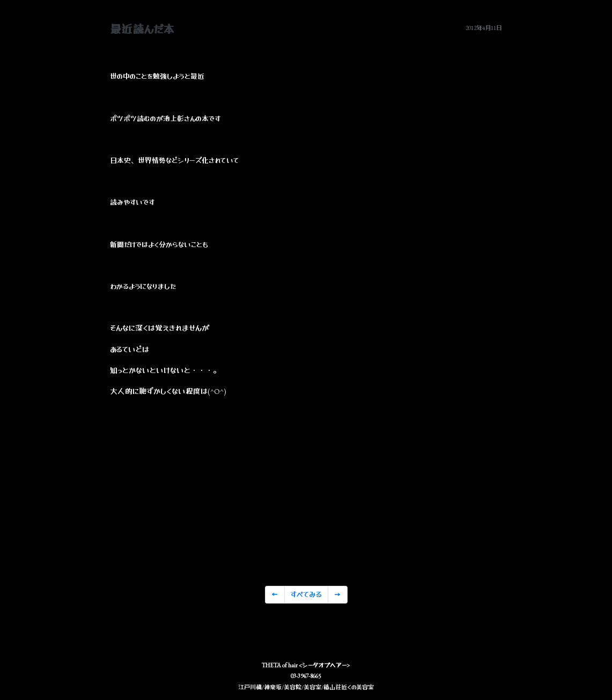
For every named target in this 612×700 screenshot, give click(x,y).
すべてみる (306, 594)
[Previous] (275, 595)
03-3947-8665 (306, 676)
